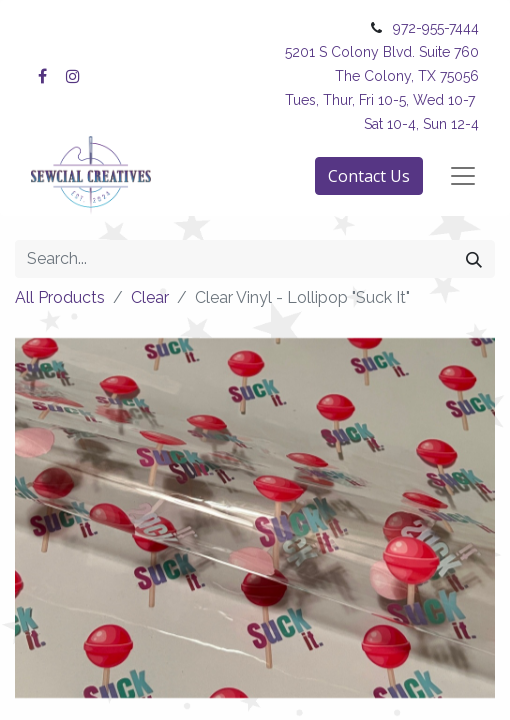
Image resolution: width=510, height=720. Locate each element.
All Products (60, 297)
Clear (150, 297)
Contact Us (369, 176)
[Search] (474, 259)
